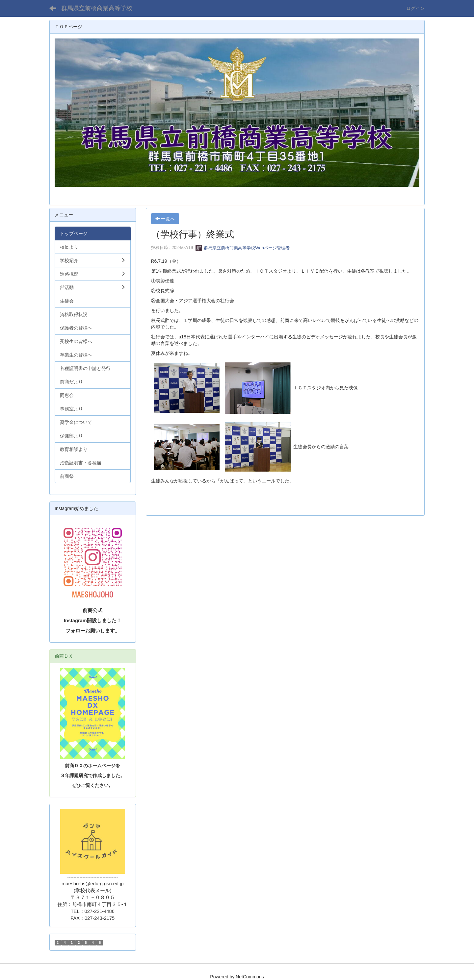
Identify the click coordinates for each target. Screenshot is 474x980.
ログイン (415, 8)
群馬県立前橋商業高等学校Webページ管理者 (243, 248)
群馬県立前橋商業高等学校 (97, 8)
